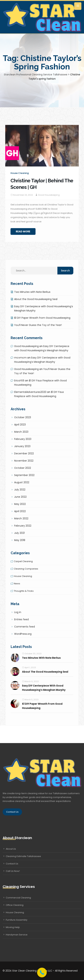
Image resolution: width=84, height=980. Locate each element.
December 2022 (24, 453)
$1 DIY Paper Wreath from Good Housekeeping (42, 318)
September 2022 (24, 475)
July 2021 (19, 533)
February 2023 (23, 439)
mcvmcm (20, 358)
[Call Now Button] (42, 973)
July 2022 (20, 490)
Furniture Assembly (17, 920)
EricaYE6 (19, 381)
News (17, 584)
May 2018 (20, 540)
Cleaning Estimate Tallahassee (23, 856)
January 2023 (22, 446)
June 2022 (20, 497)
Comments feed (24, 627)
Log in (18, 612)
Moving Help (13, 927)
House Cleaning (15, 912)
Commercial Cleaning (18, 898)
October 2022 (23, 468)
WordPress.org (23, 634)
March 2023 (21, 432)
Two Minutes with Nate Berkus (32, 292)
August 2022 (22, 482)
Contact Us (12, 812)
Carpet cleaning (23, 561)
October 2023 (23, 417)
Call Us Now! (13, 871)
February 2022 (23, 526)
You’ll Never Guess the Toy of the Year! (38, 325)
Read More (23, 231)
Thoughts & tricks (24, 591)
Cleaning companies (26, 569)
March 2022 (21, 518)
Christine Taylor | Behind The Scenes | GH (42, 184)
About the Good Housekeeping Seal (36, 299)
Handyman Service (17, 935)
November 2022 (24, 461)
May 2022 (20, 504)
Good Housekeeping (49, 195)
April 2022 (20, 511)
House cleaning (20, 173)
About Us (11, 849)
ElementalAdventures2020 (30, 392)
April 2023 (20, 425)
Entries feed (21, 619)
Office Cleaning (15, 905)
